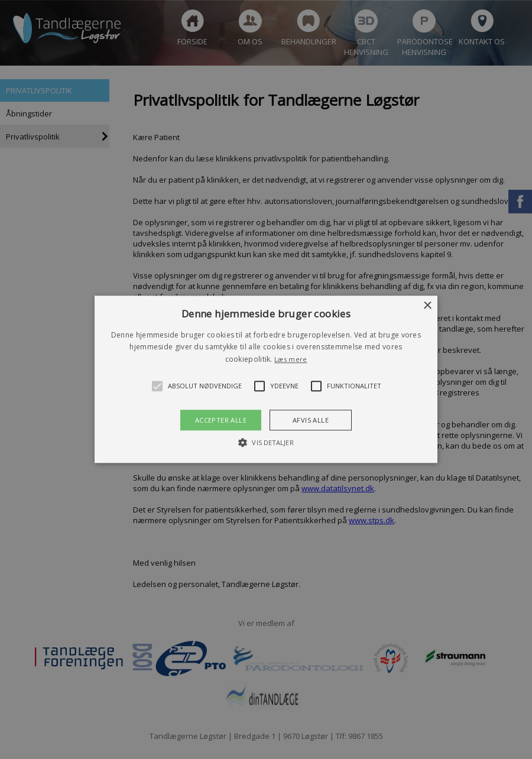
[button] (266, 379)
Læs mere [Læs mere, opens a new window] (291, 359)
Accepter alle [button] (221, 421)
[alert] (266, 379)
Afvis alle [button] (311, 421)
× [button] (427, 306)
